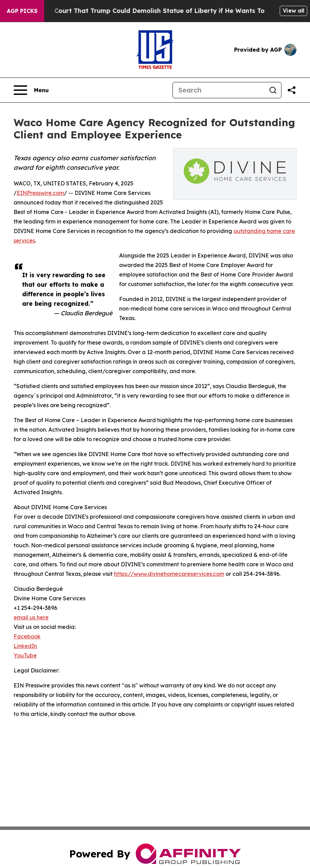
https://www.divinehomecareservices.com (169, 574)
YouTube (25, 655)
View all (293, 11)
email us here (31, 617)
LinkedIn (25, 646)
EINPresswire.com (40, 193)
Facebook (27, 636)
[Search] (219, 90)
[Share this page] (292, 90)
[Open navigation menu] (31, 90)
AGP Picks (22, 11)
